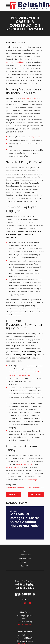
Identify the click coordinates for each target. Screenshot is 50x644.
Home (25, 551)
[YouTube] (30, 603)
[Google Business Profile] (25, 603)
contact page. (32, 480)
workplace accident (29, 98)
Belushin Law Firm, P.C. (25, 464)
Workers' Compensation (34, 488)
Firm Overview (25, 555)
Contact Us (25, 566)
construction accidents (15, 62)
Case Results (25, 562)
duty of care (35, 137)
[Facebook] (20, 603)
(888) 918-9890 (25, 585)
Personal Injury (25, 559)
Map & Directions (25, 625)
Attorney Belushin (13, 467)
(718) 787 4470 (25, 588)
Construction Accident (15, 488)
